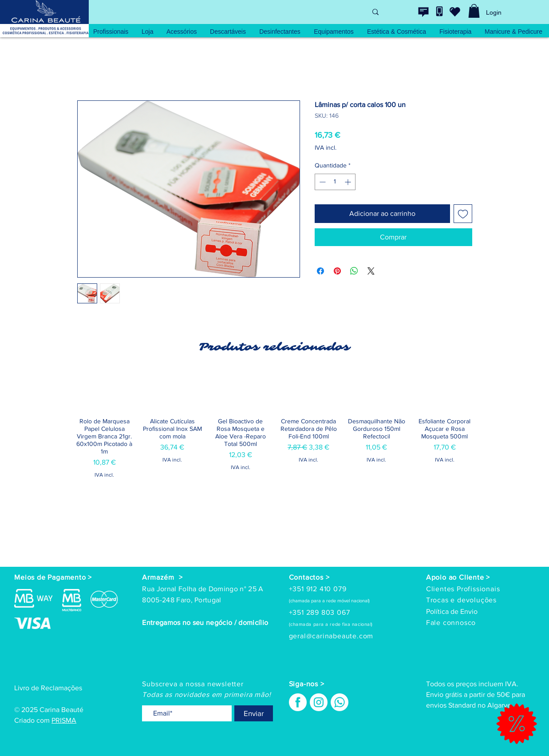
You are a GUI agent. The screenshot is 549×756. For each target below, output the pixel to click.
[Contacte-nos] (423, 12)
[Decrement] (322, 182)
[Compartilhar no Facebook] (320, 271)
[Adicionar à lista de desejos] (463, 214)
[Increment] (349, 182)
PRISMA (64, 720)
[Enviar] (254, 713)
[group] (275, 447)
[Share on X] (371, 271)
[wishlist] (455, 12)
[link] (474, 11)
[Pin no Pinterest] (337, 271)
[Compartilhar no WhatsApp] (354, 271)
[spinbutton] (335, 182)
